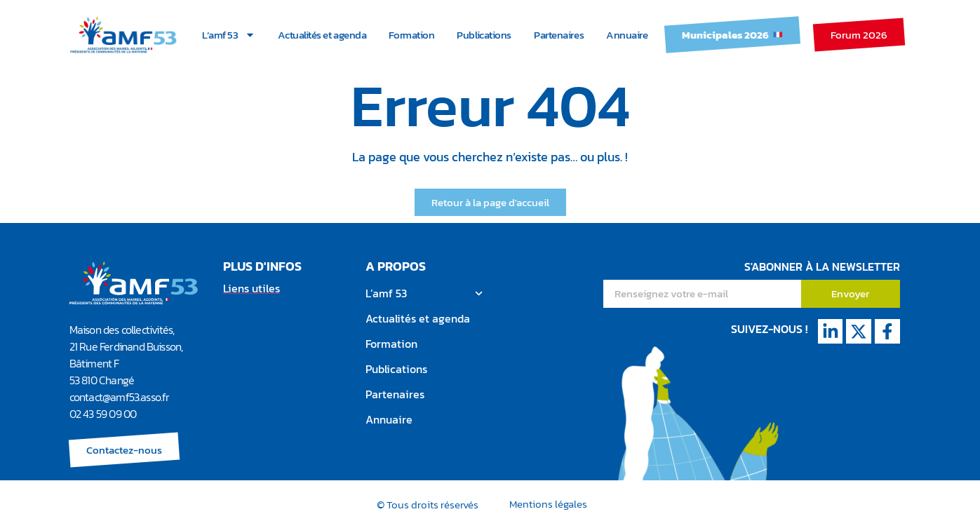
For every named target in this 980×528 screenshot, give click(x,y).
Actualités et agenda (322, 35)
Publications (484, 35)
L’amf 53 (229, 35)
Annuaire (627, 35)
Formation (411, 35)
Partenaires (559, 35)
